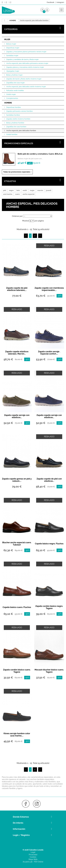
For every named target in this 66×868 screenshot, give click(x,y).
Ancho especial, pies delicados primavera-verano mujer (27, 63)
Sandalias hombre (13, 115)
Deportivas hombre (13, 107)
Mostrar (26, 221)
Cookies (33, 857)
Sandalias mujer (12, 56)
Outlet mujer (11, 94)
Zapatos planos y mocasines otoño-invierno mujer (25, 67)
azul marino (8, 194)
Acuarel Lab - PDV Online (33, 862)
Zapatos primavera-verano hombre (19, 111)
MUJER (7, 39)
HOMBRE (8, 103)
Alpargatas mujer (13, 71)
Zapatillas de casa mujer (15, 83)
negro (11, 190)
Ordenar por (17, 216)
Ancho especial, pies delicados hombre (21, 131)
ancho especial (28, 194)
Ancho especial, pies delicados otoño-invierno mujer (26, 87)
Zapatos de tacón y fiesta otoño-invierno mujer (24, 79)
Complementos (12, 98)
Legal (33, 852)
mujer (32, 190)
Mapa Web (33, 859)
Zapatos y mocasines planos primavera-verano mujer (26, 52)
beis (18, 190)
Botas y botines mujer (14, 75)
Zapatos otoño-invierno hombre (18, 119)
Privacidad (33, 855)
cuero (17, 194)
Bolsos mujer (11, 44)
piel (5, 190)
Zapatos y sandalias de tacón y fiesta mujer (22, 59)
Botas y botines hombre (15, 123)
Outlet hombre (12, 134)
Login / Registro (21, 835)
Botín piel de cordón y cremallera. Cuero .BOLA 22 (40, 154)
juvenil (49, 190)
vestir (25, 190)
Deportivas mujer (13, 48)
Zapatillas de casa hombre (16, 127)
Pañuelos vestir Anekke (15, 90)
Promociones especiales (19, 143)
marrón (40, 190)
